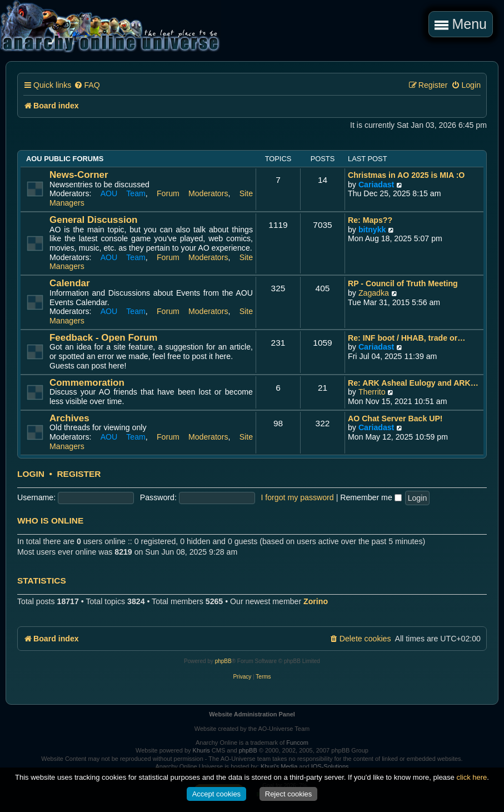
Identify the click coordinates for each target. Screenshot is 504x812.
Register (79, 474)
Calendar (70, 283)
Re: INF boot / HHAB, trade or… (406, 338)
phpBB (223, 661)
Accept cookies (216, 794)
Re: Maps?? (370, 220)
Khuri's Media (279, 766)
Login (31, 474)
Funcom (297, 743)
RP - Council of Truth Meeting (403, 283)
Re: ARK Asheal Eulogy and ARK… (413, 383)
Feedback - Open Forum (103, 338)
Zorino (316, 601)
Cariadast (376, 185)
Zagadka (374, 293)
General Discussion (93, 220)
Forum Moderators (193, 193)
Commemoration (87, 383)
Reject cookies (289, 794)
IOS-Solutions (330, 766)
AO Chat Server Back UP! (395, 419)
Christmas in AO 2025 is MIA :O (406, 175)
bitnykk (372, 230)
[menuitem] (87, 85)
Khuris (201, 750)
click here (471, 777)
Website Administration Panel (252, 714)
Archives (69, 418)
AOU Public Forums (65, 159)
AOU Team (123, 193)
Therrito (372, 392)
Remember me (371, 497)
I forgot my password (297, 497)
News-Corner (79, 175)
